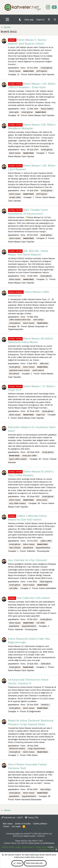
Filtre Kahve (32, 755)
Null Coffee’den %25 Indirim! (29, 598)
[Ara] (55, 20)
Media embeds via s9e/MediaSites (42, 843)
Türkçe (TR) (32, 818)
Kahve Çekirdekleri (48, 588)
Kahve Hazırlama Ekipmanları (28, 799)
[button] (7, 20)
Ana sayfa (16, 826)
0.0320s (51, 847)
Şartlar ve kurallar (23, 824)
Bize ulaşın (8, 824)
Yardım (6, 826)
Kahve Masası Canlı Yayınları (41, 74)
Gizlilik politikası (40, 824)
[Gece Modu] (20, 20)
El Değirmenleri (34, 711)
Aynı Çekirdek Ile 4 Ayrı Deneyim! (28, 560)
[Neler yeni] (49, 20)
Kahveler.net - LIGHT (12, 818)
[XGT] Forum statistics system (29, 836)
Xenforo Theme (16, 843)
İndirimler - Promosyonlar (38, 551)
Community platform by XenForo (29, 834)
